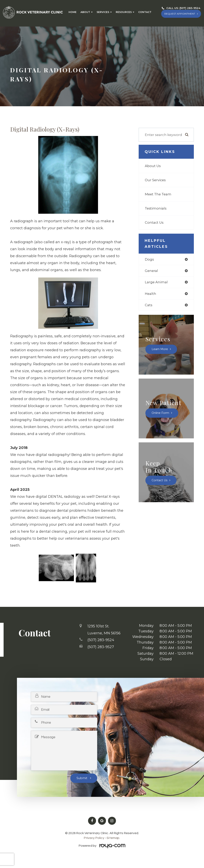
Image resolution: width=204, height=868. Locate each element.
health (151, 294)
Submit (82, 778)
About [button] (87, 12)
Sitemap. (113, 838)
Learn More (160, 350)
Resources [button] (125, 12)
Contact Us (154, 222)
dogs (149, 259)
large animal (156, 283)
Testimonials (156, 208)
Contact (145, 12)
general (152, 271)
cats (149, 306)
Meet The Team (159, 194)
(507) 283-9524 (190, 8)
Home (73, 12)
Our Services (156, 180)
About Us (153, 166)
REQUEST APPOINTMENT (180, 14)
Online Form (161, 414)
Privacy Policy (94, 838)
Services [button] (104, 12)
